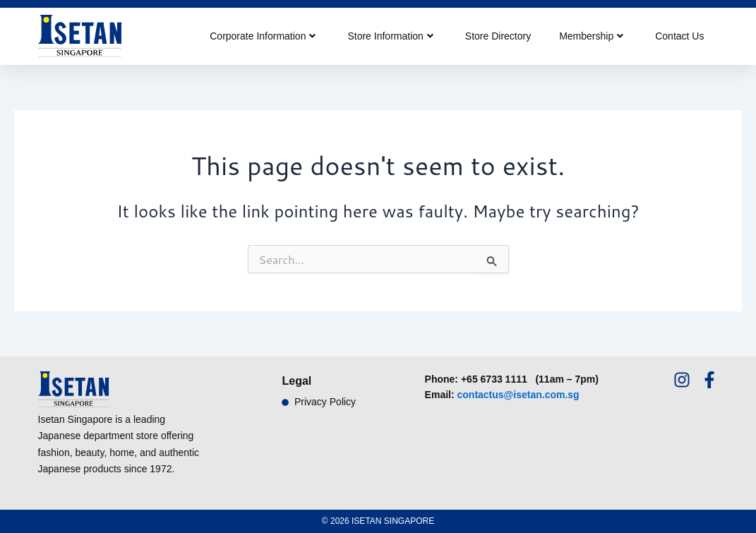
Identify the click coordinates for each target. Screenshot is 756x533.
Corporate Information (263, 36)
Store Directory (498, 36)
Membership (591, 36)
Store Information (390, 36)
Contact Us (679, 36)
